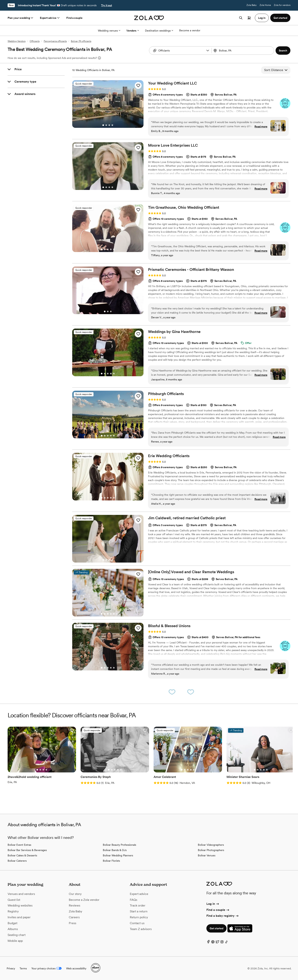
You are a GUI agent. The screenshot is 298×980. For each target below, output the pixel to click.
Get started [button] (280, 18)
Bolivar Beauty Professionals (119, 845)
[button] (208, 51)
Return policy (139, 917)
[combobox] (243, 51)
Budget (12, 923)
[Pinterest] (213, 943)
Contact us (137, 923)
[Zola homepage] (149, 18)
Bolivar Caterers (17, 861)
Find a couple (74, 18)
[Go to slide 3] (109, 125)
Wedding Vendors (17, 41)
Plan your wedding (21, 18)
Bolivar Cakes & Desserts (22, 855)
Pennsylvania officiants (55, 41)
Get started (216, 928)
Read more (261, 126)
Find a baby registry (223, 916)
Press (73, 923)
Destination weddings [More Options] (159, 31)
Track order (138, 905)
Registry (13, 911)
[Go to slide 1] (103, 125)
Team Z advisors (141, 929)
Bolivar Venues (207, 855)
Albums (13, 929)
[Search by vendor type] (181, 51)
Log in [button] (262, 18)
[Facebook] (208, 943)
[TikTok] (227, 943)
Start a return (139, 911)
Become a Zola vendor (84, 900)
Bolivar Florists (111, 861)
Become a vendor (190, 30)
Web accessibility (76, 968)
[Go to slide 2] (106, 125)
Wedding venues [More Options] (109, 31)
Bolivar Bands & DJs (115, 850)
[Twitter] (217, 943)
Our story (75, 894)
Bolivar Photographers (211, 850)
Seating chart (17, 935)
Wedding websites (20, 905)
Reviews (74, 905)
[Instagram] (222, 943)
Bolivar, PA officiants (81, 41)
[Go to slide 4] (112, 125)
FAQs (134, 900)
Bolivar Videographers (211, 845)
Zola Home (265, 5)
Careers (74, 917)
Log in (213, 904)
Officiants (35, 41)
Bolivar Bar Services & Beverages (27, 850)
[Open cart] (249, 18)
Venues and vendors (21, 894)
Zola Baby (252, 5)
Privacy (11, 968)
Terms (23, 968)
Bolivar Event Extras (19, 845)
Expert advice (50, 18)
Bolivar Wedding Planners (118, 855)
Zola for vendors (282, 5)
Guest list (14, 900)
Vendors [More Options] (133, 31)
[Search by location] (242, 51)
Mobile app (15, 941)
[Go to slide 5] (114, 249)
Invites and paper (19, 917)
